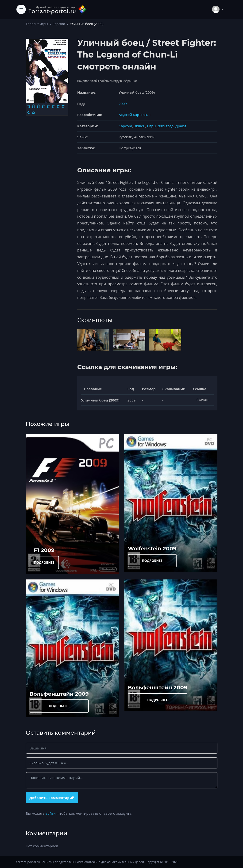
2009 (123, 104)
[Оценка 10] (33, 112)
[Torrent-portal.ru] (58, 9)
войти (50, 813)
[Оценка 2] (33, 106)
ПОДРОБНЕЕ (44, 562)
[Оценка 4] (43, 106)
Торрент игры (37, 24)
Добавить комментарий (52, 798)
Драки (181, 126)
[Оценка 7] (58, 106)
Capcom (59, 24)
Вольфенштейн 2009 (158, 687)
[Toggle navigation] (21, 9)
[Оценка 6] (53, 106)
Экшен (139, 126)
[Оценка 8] (63, 106)
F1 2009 (44, 550)
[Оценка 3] (38, 106)
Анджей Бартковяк (135, 115)
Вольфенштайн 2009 (59, 694)
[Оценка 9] (29, 112)
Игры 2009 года (160, 126)
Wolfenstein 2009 (152, 548)
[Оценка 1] (29, 106)
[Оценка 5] (48, 106)
